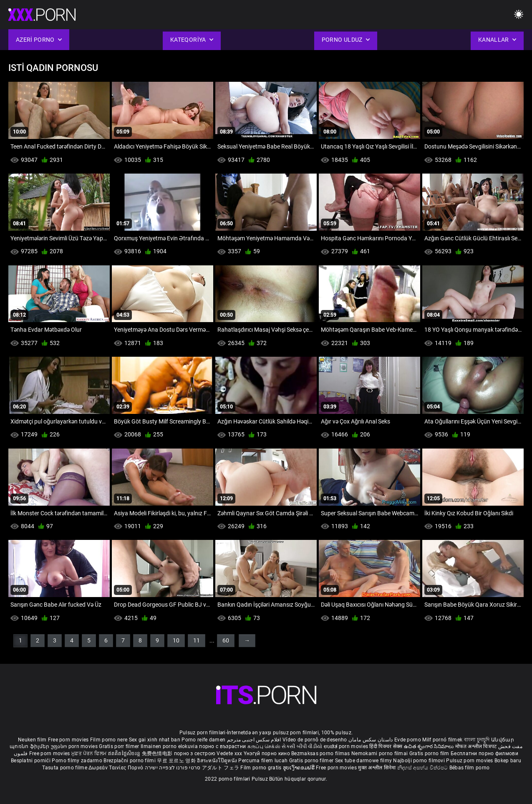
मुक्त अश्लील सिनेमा (378, 768)
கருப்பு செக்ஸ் (264, 746)
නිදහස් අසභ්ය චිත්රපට (423, 768)
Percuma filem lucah (263, 761)
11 (197, 640)
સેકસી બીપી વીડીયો (302, 746)
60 (226, 640)
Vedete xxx (229, 754)
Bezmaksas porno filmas (321, 754)
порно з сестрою (195, 754)
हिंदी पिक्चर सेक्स (386, 746)
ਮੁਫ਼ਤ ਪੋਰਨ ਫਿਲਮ (90, 754)
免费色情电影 (158, 754)
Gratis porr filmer (120, 746)
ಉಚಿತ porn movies (347, 746)
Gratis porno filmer (312, 761)
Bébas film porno (470, 768)
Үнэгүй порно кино (267, 754)
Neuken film (32, 740)
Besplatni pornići (31, 761)
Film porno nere (109, 740)
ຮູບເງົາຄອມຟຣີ (299, 768)
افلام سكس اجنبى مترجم (254, 740)
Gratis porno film (430, 754)
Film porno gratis (261, 768)
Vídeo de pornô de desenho (315, 740)
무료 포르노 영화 (177, 761)
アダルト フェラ (221, 768)
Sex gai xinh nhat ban (155, 740)
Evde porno (408, 740)
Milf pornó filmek (442, 740)
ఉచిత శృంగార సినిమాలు (430, 746)
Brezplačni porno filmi (130, 761)
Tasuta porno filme (65, 768)
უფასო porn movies (75, 746)
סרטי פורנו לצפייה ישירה (173, 768)
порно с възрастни (222, 746)
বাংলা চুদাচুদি (477, 740)
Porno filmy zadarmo (78, 761)
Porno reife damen (203, 740)
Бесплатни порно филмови (484, 754)
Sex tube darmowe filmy (364, 761)
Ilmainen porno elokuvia (170, 746)
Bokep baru (508, 761)
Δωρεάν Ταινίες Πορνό (116, 768)
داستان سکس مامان (371, 740)
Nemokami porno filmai (380, 754)
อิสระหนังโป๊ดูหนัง (218, 761)
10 (176, 640)
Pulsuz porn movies (470, 761)
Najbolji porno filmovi (419, 761)
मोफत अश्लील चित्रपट (477, 746)
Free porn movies (69, 740)
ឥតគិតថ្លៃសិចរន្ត (125, 754)
